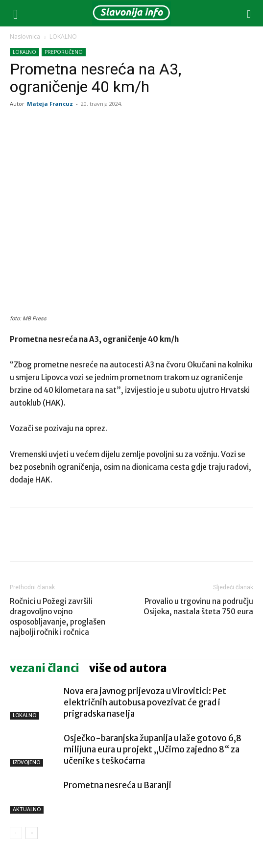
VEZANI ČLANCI (45, 668)
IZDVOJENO (26, 762)
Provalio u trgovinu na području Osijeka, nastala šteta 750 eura (198, 606)
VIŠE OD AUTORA (128, 668)
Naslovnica (25, 36)
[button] (16, 13)
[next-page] (32, 833)
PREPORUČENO (64, 52)
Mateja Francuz (50, 104)
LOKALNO (63, 36)
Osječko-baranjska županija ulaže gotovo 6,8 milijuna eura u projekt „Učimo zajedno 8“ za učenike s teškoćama (153, 749)
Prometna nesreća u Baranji (118, 785)
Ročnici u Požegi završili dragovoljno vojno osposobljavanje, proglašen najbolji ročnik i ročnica (58, 617)
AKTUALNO (27, 809)
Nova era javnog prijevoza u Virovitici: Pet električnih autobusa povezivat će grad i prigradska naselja (145, 702)
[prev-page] (16, 833)
